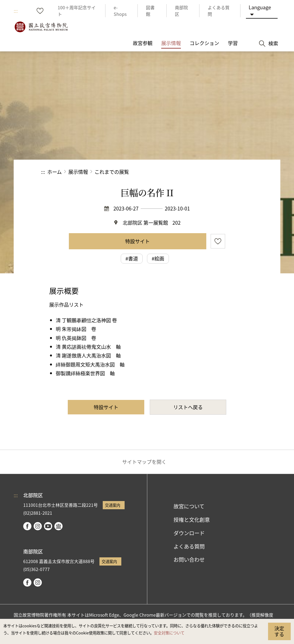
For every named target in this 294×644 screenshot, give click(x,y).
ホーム (55, 172)
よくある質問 (189, 546)
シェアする (193, 172)
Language (260, 7)
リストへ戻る (188, 407)
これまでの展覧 (112, 172)
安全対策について (169, 633)
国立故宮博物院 (41, 27)
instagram (38, 526)
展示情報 (78, 172)
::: (16, 11)
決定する (279, 631)
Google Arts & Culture (58, 526)
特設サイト (137, 241)
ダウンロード (189, 533)
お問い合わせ (189, 560)
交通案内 (113, 505)
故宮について (189, 506)
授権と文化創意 (192, 520)
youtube (48, 526)
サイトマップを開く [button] (144, 462)
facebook (27, 526)
